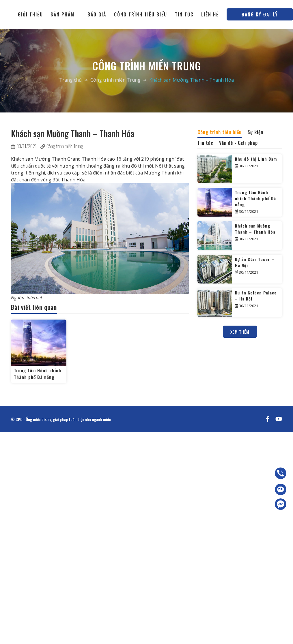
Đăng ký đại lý (260, 14)
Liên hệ (210, 14)
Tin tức (184, 14)
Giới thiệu (30, 14)
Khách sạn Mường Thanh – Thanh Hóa (255, 229)
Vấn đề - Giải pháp (238, 143)
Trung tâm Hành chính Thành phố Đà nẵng (38, 374)
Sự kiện (255, 132)
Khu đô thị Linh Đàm (256, 159)
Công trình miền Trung (115, 80)
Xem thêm (240, 332)
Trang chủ (70, 80)
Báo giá (97, 14)
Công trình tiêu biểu (141, 14)
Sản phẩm (62, 14)
